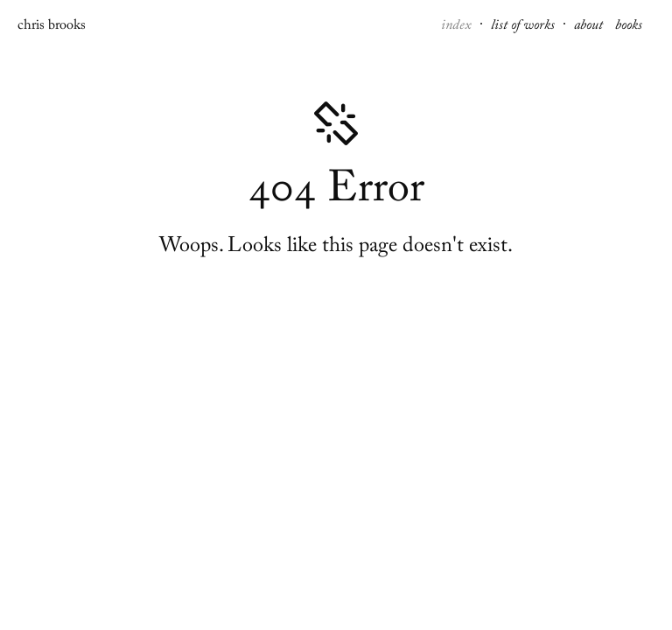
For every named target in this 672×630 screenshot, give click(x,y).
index (458, 27)
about (590, 27)
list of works (525, 27)
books (629, 27)
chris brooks (52, 28)
